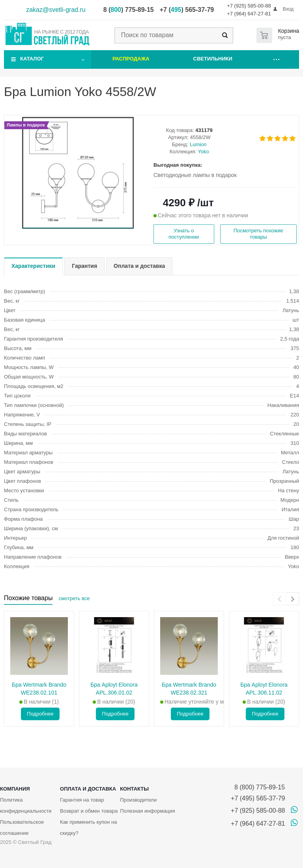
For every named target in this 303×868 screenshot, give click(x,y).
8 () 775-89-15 (129, 10)
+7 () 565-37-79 (187, 10)
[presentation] (280, 599)
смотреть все (74, 598)
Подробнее (40, 714)
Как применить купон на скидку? (88, 828)
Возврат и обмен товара (89, 811)
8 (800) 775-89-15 (258, 787)
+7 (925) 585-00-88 (249, 6)
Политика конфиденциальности (26, 805)
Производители (138, 800)
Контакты (134, 789)
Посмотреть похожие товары (258, 234)
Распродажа (131, 59)
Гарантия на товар (82, 800)
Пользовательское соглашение (22, 828)
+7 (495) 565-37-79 (258, 798)
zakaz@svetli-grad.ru (56, 10)
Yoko (203, 152)
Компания (15, 789)
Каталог (32, 59)
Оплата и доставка (88, 789)
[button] (78, 228)
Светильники (213, 59)
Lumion (198, 144)
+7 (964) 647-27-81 (249, 14)
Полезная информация (147, 811)
